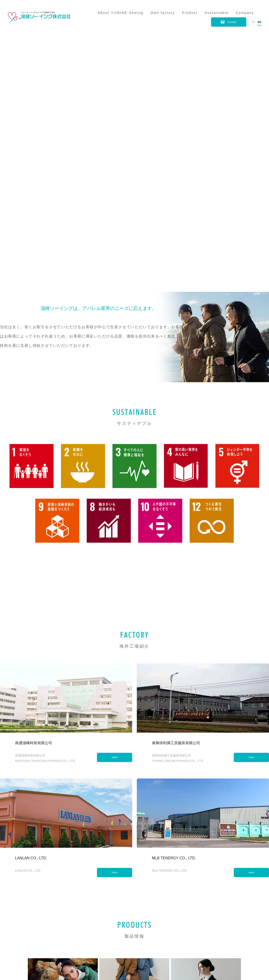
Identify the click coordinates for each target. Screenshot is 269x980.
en (259, 22)
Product (190, 13)
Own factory (163, 13)
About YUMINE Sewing (121, 13)
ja (253, 22)
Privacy (17, 956)
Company (245, 13)
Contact (232, 22)
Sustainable (217, 13)
